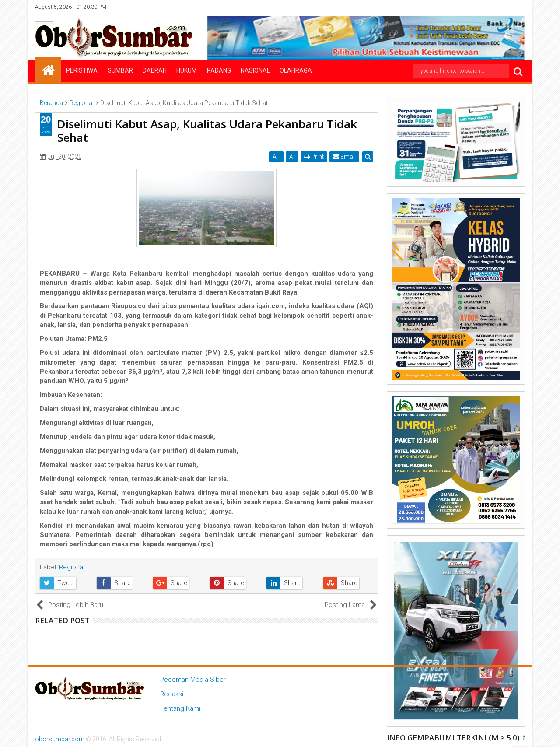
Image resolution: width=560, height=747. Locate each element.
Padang (219, 70)
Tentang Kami (180, 708)
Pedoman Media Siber (193, 680)
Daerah (155, 70)
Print (314, 157)
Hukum (187, 70)
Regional (72, 567)
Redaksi (172, 694)
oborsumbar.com (60, 739)
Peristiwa (82, 70)
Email (344, 157)
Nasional (255, 70)
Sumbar (120, 70)
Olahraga (296, 70)
